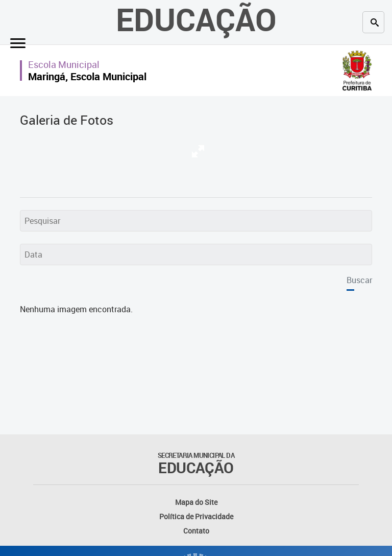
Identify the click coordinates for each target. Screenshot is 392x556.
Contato (196, 531)
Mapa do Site (196, 502)
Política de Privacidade (196, 516)
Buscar (359, 280)
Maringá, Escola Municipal (87, 76)
